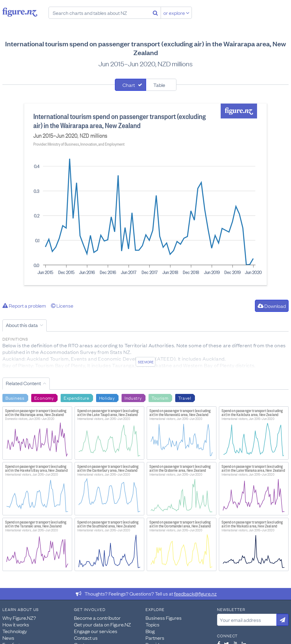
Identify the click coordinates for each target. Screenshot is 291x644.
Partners (155, 638)
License (62, 305)
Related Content (23, 383)
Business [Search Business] (15, 398)
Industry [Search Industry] (133, 398)
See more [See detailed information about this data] (146, 362)
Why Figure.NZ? (19, 618)
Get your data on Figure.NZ (102, 624)
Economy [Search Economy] (44, 398)
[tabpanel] (145, 194)
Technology (15, 631)
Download (272, 306)
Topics (152, 624)
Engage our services (96, 631)
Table (159, 85)
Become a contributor (97, 618)
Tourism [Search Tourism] (160, 398)
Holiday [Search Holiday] (107, 398)
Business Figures (164, 618)
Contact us (86, 638)
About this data (22, 325)
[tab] (130, 85)
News (8, 638)
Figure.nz (20, 12)
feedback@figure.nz (195, 593)
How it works (16, 624)
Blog (150, 631)
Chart (129, 85)
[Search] (155, 13)
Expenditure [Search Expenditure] (77, 398)
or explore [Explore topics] (176, 13)
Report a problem (24, 305)
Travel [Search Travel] (185, 398)
